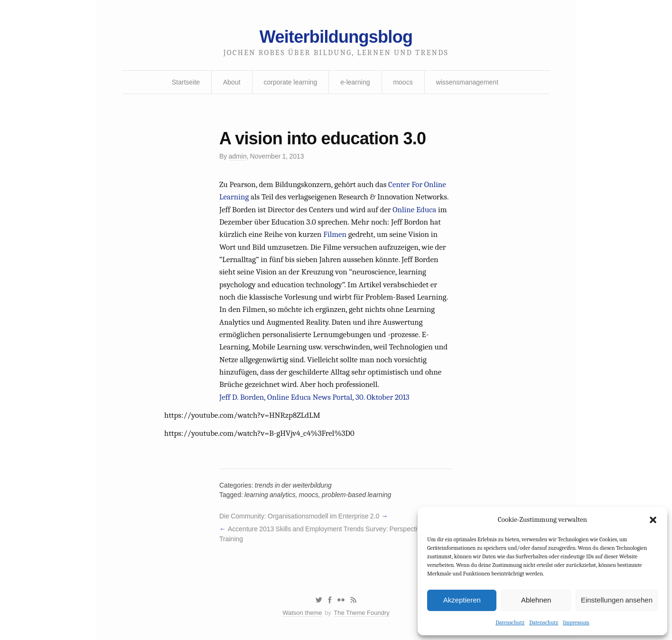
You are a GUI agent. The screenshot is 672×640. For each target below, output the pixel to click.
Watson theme (302, 613)
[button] (653, 520)
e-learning (355, 82)
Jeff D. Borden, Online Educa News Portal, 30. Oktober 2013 (314, 397)
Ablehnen (536, 600)
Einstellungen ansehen (617, 600)
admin (238, 156)
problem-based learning (356, 495)
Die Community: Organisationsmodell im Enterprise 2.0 (299, 516)
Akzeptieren (462, 600)
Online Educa (414, 210)
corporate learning (290, 82)
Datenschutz (510, 622)
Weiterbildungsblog (336, 37)
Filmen (335, 234)
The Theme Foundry (362, 613)
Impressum (576, 622)
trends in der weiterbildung (293, 485)
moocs (403, 82)
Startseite (186, 82)
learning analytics (270, 495)
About (232, 82)
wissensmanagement (467, 82)
